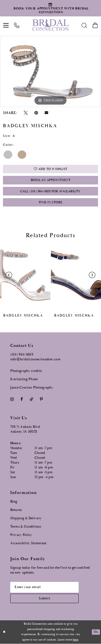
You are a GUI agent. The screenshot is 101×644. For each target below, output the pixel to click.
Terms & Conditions (26, 527)
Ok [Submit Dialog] (96, 632)
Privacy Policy (21, 535)
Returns (16, 510)
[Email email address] (45, 587)
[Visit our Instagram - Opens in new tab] (12, 399)
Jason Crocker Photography (32, 388)
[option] (50, 72)
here (75, 640)
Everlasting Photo (24, 379)
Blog (14, 502)
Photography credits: (26, 371)
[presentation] (25, 275)
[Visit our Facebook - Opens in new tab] (22, 399)
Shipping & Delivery (26, 518)
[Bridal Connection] (50, 25)
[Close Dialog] (4, 632)
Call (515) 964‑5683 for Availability (50, 192)
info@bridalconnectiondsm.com (35, 359)
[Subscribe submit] (45, 599)
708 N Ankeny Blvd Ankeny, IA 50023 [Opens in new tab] (25, 430)
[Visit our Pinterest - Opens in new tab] (41, 399)
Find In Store (51, 203)
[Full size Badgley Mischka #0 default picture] (50, 72)
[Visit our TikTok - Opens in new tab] (31, 399)
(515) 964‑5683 (22, 355)
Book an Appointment (50, 181)
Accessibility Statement (28, 543)
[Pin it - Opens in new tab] (36, 113)
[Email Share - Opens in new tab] (47, 113)
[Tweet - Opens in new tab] (26, 113)
